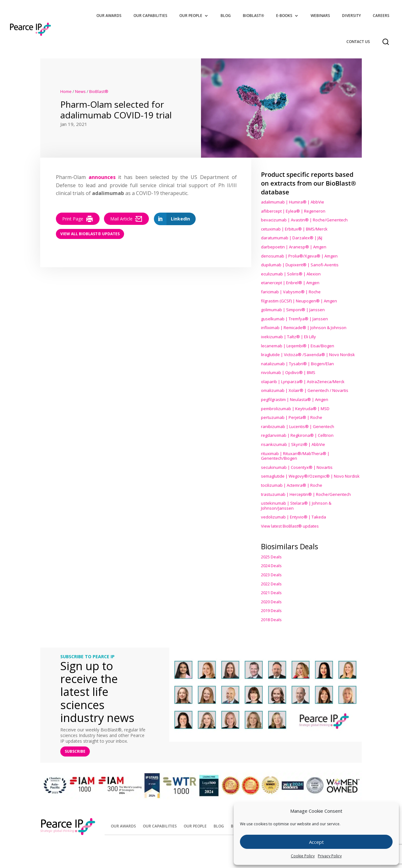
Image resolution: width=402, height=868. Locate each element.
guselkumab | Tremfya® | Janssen (294, 319)
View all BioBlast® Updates (90, 234)
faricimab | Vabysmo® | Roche (291, 292)
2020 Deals (271, 602)
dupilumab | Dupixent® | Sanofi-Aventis (300, 265)
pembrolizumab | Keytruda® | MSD (295, 409)
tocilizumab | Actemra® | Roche (292, 485)
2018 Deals (271, 620)
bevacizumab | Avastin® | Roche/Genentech (304, 220)
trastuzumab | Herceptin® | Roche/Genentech (306, 494)
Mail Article (126, 219)
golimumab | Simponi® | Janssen (293, 310)
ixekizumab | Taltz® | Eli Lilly (288, 337)
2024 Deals (271, 566)
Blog (226, 16)
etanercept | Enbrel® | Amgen (290, 283)
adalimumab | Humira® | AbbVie (293, 202)
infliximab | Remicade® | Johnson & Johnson (304, 328)
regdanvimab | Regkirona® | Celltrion (297, 435)
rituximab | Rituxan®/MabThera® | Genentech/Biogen (295, 456)
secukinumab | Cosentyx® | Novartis (297, 467)
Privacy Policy (330, 856)
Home (66, 91)
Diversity (351, 16)
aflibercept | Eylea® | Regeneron (293, 211)
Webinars (320, 16)
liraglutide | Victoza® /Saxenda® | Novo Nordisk (308, 355)
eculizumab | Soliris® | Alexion (291, 274)
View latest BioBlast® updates (290, 526)
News (80, 91)
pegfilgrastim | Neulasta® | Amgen (295, 399)
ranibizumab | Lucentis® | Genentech (298, 426)
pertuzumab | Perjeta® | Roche (292, 417)
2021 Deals (271, 593)
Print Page (78, 219)
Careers (381, 16)
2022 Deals (271, 584)
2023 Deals (271, 575)
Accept (316, 842)
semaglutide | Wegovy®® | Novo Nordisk (310, 476)
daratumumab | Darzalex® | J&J (292, 238)
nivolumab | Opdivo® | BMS (288, 372)
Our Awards (109, 16)
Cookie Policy (303, 856)
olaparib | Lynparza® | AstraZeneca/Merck (303, 382)
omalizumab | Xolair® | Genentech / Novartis (305, 390)
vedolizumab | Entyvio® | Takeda (293, 517)
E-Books (284, 16)
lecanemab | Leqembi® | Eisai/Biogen (298, 346)
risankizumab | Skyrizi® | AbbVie (293, 444)
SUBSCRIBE (75, 751)
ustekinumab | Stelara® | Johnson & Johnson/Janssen (296, 506)
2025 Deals (271, 557)
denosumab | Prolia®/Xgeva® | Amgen (299, 256)
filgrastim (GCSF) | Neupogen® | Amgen (299, 301)
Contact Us (358, 42)
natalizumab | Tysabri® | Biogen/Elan (297, 364)
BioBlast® (253, 16)
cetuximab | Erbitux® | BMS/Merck (294, 229)
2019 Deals (271, 610)
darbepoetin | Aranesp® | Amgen (294, 247)
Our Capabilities (150, 16)
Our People (191, 16)
